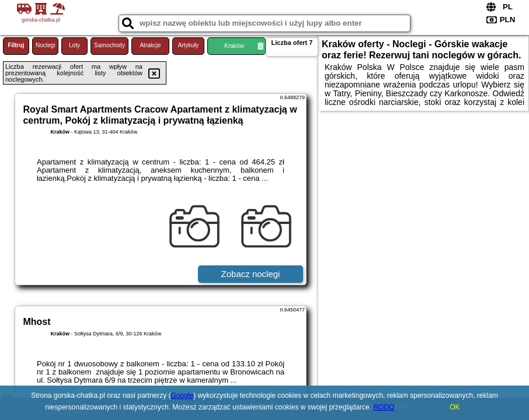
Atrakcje (150, 45)
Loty (74, 45)
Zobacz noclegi (251, 274)
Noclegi (45, 45)
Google (182, 395)
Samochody (109, 45)
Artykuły (189, 45)
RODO (384, 407)
